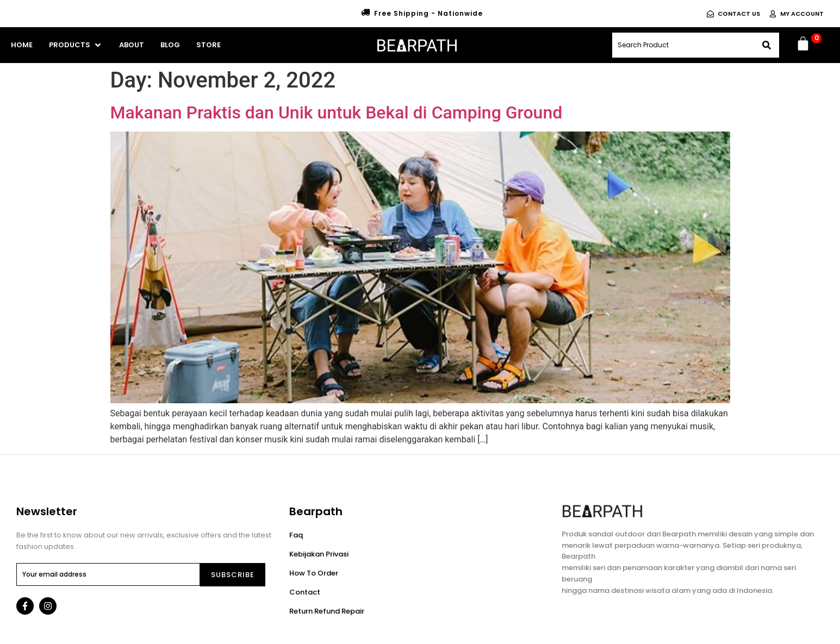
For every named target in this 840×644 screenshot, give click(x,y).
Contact (305, 592)
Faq (296, 535)
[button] (76, 45)
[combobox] (683, 45)
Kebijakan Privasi (319, 554)
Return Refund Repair (327, 611)
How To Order (314, 573)
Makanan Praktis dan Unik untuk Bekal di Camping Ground (337, 112)
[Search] (767, 45)
